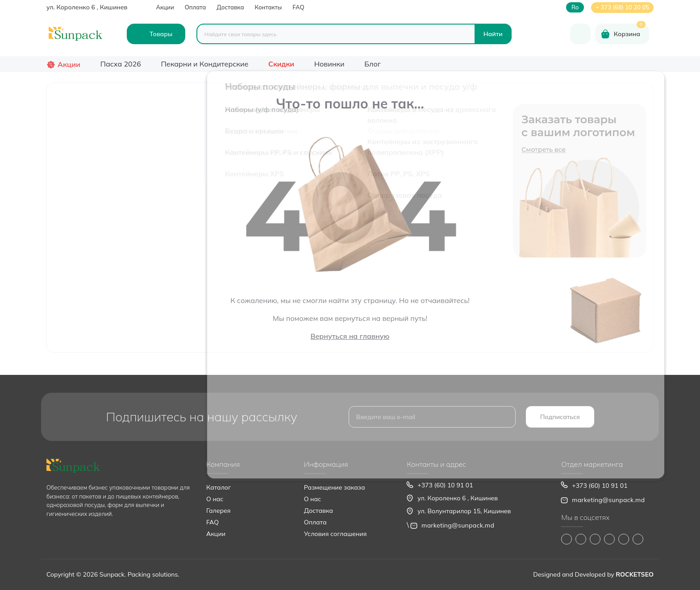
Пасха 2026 (121, 64)
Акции (165, 7)
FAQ (298, 7)
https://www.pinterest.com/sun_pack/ (638, 539)
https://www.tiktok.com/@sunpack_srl (595, 539)
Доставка (230, 7)
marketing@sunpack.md (458, 525)
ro (575, 7)
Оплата (196, 7)
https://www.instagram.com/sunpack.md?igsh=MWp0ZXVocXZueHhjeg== (581, 539)
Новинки (329, 64)
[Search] (493, 34)
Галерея (218, 511)
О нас (215, 499)
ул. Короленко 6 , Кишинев (87, 7)
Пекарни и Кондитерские (205, 64)
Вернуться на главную (350, 336)
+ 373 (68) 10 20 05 (622, 7)
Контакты (268, 7)
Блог (373, 64)
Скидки (281, 64)
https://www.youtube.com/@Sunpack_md (609, 539)
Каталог (219, 487)
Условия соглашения (335, 534)
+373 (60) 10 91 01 (445, 485)
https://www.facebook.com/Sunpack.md (567, 539)
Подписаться (560, 417)
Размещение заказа (335, 487)
